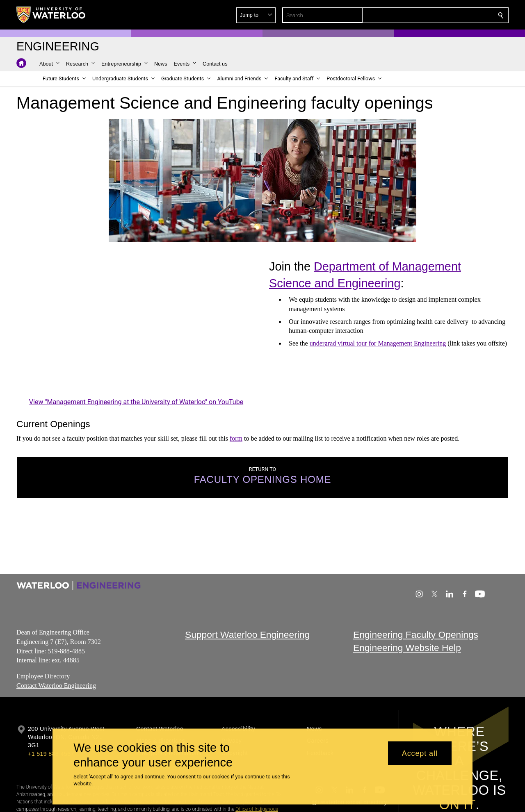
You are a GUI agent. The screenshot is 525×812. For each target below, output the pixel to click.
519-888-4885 (66, 651)
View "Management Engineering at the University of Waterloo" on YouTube (136, 401)
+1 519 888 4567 (51, 754)
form (236, 438)
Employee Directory (43, 676)
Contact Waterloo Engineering (56, 686)
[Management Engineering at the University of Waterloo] (136, 329)
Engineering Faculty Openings (416, 635)
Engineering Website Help (407, 648)
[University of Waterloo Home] (51, 15)
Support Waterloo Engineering (247, 635)
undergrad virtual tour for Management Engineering (378, 343)
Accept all (420, 753)
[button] (441, 15)
